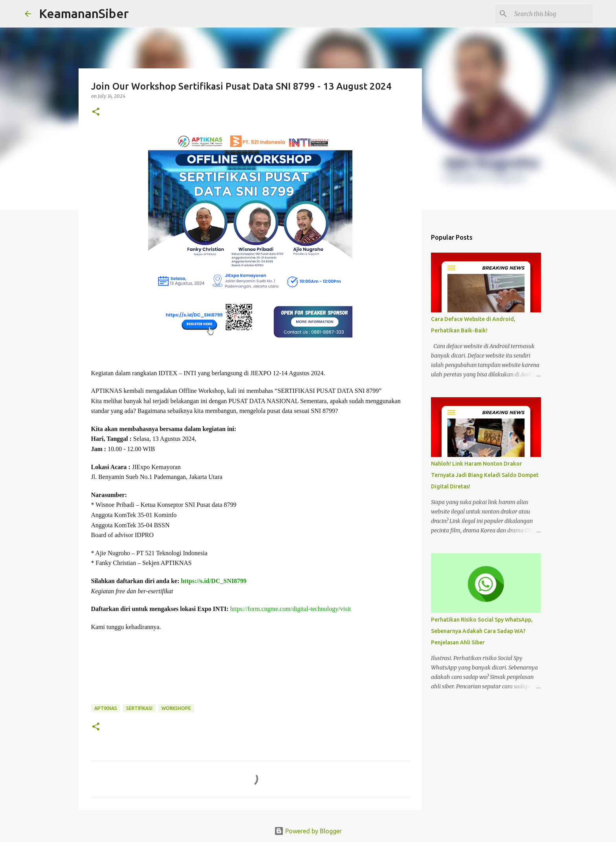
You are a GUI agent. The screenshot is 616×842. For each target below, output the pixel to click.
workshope (176, 708)
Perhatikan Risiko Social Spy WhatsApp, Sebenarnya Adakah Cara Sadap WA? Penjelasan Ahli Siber (482, 631)
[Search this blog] (552, 14)
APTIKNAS (106, 708)
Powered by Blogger (308, 831)
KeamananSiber (84, 13)
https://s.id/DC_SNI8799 (214, 581)
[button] (96, 112)
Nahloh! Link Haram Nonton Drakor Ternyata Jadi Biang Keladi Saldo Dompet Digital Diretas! (485, 475)
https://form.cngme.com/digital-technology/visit (291, 609)
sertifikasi (139, 708)
